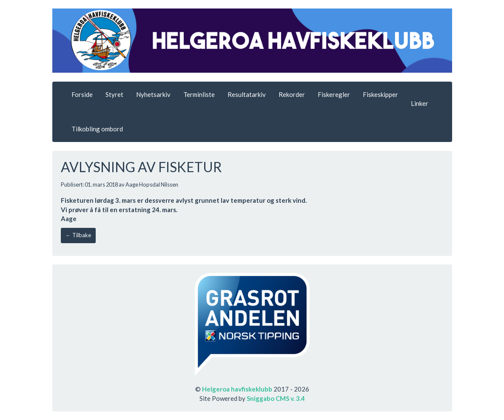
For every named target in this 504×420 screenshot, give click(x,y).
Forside (82, 94)
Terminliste (199, 94)
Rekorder (292, 94)
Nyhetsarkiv (153, 94)
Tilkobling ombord (97, 129)
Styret (114, 94)
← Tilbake (78, 235)
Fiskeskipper (380, 94)
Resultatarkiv (247, 94)
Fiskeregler (334, 94)
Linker (420, 103)
